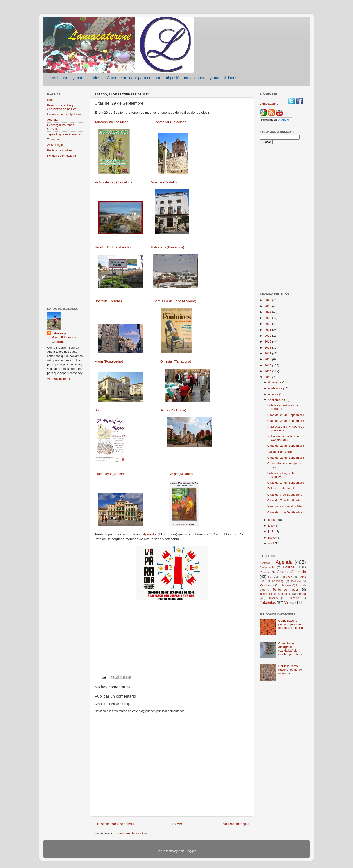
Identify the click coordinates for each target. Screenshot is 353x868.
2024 (268, 312)
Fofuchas (286, 577)
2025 (268, 306)
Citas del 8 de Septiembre (285, 495)
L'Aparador (149, 534)
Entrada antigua (235, 824)
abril (271, 543)
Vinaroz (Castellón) (165, 182)
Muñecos (296, 581)
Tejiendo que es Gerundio (64, 134)
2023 (268, 318)
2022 (268, 324)
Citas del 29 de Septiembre (286, 415)
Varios (289, 602)
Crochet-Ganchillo (291, 572)
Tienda (301, 594)
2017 (268, 353)
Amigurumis (267, 568)
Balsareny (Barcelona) (168, 247)
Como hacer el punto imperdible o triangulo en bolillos (291, 624)
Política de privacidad (61, 156)
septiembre (276, 400)
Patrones (286, 585)
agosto (273, 520)
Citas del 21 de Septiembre (286, 458)
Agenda (52, 120)
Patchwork (267, 585)
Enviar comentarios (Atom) (132, 833)
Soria (98, 410)
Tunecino (294, 598)
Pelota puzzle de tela (282, 488)
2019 (268, 342)
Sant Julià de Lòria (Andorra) (175, 301)
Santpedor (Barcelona (170, 122)
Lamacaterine (269, 104)
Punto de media (285, 590)
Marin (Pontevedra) (109, 361)
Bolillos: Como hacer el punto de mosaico (290, 670)
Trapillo (273, 598)
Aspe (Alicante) (182, 474)
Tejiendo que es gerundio (276, 594)
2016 (268, 359)
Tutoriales (54, 139)
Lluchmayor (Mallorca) (111, 474)
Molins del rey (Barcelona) (114, 182)
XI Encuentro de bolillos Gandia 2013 (283, 438)
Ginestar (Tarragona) (176, 361)
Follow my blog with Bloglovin (281, 475)
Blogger (190, 851)
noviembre (276, 388)
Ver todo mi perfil (58, 379)
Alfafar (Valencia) (173, 410)
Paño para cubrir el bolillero (286, 506)
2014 (268, 371)
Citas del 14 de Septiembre (286, 483)
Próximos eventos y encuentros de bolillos (62, 107)
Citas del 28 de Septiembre (286, 421)
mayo (272, 538)
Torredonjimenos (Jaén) (112, 122)
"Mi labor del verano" (281, 452)
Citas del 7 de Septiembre (285, 500)
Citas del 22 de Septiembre (286, 446)
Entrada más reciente (115, 824)
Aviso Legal (55, 145)
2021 (268, 330)
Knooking (278, 581)
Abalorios (265, 563)
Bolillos (289, 567)
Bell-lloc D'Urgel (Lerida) (113, 247)
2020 (268, 336)
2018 (268, 348)
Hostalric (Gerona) (108, 301)
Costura (265, 572)
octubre (274, 394)
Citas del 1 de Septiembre (285, 512)
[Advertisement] (66, 233)
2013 (268, 377)
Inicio (177, 824)
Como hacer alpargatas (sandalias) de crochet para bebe (291, 649)
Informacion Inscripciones (64, 114)
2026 (268, 300)
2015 (268, 365)
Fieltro (272, 577)
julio (271, 526)
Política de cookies (60, 150)
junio (272, 531)
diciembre (275, 382)
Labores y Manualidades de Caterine (64, 337)
